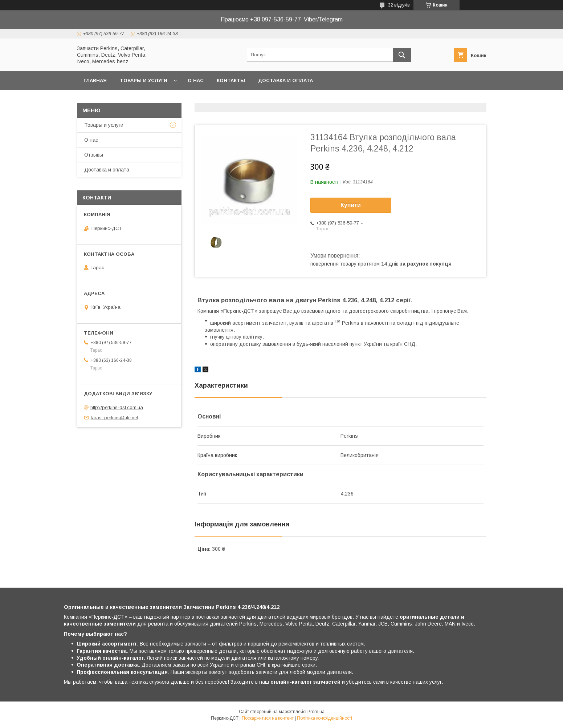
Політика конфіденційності (325, 718)
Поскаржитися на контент (268, 718)
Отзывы (94, 155)
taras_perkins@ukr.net (114, 418)
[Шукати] (402, 55)
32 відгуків (399, 5)
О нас (196, 80)
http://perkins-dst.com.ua (117, 407)
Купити (351, 205)
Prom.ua (316, 712)
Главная (95, 80)
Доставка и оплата (285, 80)
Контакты (231, 80)
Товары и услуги (144, 80)
